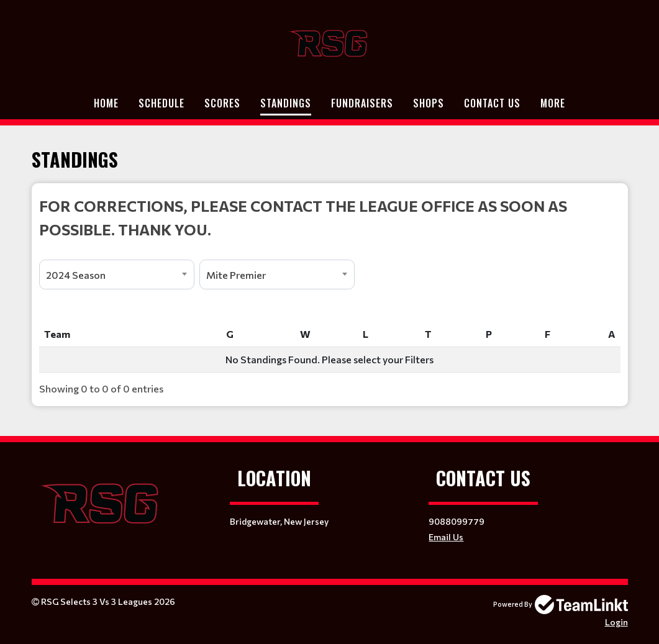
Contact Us (492, 103)
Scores (222, 103)
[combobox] (117, 274)
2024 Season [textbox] (76, 275)
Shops (429, 103)
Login (616, 622)
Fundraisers (362, 103)
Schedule (161, 103)
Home (106, 103)
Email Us (446, 537)
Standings (286, 103)
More (553, 103)
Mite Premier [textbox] (236, 275)
